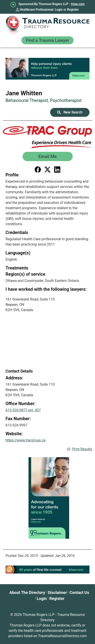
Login (59, 10)
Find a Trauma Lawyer (47, 40)
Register (73, 10)
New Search (70, 112)
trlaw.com (78, 4)
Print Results (80, 449)
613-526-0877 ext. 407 (23, 410)
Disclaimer (57, 592)
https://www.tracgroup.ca (26, 440)
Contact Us (79, 592)
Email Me (47, 156)
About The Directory (27, 592)
